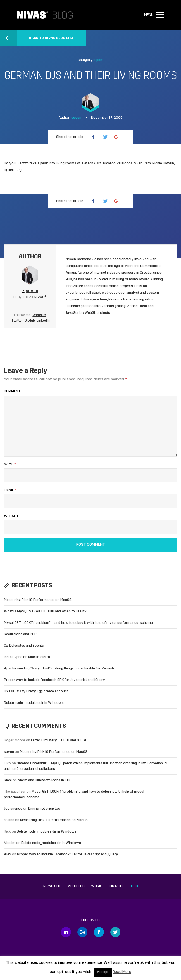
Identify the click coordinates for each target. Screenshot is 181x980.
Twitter (17, 321)
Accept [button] (103, 972)
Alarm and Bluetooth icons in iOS (44, 780)
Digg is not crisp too (44, 809)
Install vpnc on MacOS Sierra (27, 657)
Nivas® (41, 297)
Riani (8, 780)
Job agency (13, 809)
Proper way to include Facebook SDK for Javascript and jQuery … (56, 680)
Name (10, 464)
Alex (8, 854)
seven (9, 752)
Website (39, 315)
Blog (134, 886)
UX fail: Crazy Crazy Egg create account (36, 691)
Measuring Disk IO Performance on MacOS (38, 600)
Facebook (99, 932)
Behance (82, 932)
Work (96, 886)
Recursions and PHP (20, 634)
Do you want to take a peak (26, 163)
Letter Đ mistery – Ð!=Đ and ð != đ (59, 740)
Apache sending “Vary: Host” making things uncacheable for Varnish (59, 669)
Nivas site (52, 886)
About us (76, 886)
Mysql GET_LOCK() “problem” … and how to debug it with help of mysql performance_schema (78, 623)
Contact (115, 886)
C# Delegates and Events (24, 646)
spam (99, 60)
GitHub (30, 321)
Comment (12, 391)
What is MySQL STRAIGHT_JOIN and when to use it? (45, 611)
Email (10, 490)
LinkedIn (43, 321)
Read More (122, 972)
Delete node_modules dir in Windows (34, 703)
